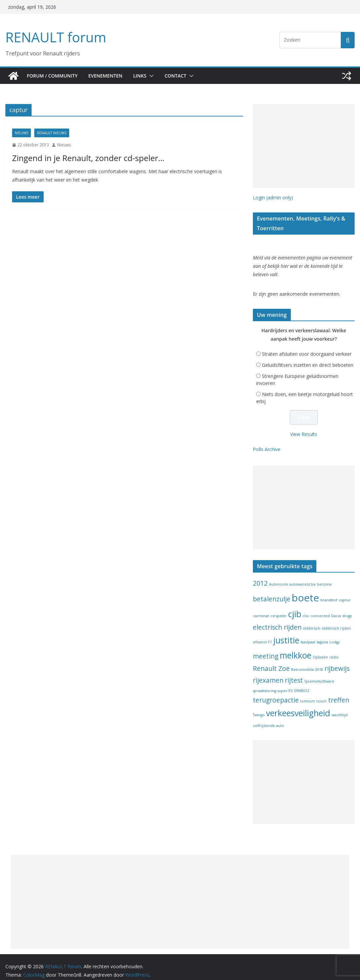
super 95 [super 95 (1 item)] (285, 684)
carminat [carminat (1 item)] (261, 609)
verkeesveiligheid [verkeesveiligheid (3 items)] (298, 706)
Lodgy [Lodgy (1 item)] (334, 635)
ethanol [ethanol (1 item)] (260, 635)
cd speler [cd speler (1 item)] (279, 609)
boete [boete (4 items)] (305, 591)
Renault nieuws (52, 133)
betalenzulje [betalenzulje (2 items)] (272, 592)
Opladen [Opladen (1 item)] (320, 650)
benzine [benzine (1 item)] (324, 577)
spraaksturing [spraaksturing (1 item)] (264, 684)
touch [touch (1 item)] (322, 694)
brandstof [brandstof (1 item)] (329, 593)
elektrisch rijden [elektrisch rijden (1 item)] (336, 621)
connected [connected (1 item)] (320, 609)
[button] (156, 76)
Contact (182, 76)
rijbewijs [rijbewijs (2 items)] (337, 661)
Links (145, 76)
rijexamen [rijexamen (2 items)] (268, 673)
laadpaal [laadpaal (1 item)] (308, 635)
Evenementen (108, 76)
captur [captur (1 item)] (345, 593)
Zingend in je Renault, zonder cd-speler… (80, 158)
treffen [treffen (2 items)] (339, 693)
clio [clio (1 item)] (306, 609)
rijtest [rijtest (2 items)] (294, 673)
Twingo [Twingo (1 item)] (259, 708)
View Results (304, 427)
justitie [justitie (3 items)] (286, 633)
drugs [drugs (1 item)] (347, 609)
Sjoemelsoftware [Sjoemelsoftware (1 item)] (319, 674)
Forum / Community (53, 76)
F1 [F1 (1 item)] (270, 635)
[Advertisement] (304, 146)
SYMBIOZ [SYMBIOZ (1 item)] (302, 684)
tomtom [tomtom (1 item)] (308, 694)
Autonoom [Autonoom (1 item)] (279, 577)
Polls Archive (267, 442)
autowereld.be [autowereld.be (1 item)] (303, 577)
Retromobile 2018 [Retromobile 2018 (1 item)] (307, 663)
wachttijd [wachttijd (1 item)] (340, 708)
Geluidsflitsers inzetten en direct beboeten (308, 358)
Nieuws (21, 133)
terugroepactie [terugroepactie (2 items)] (276, 693)
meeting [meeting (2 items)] (266, 649)
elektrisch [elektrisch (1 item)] (312, 621)
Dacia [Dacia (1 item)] (336, 609)
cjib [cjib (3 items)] (295, 607)
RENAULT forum (54, 37)
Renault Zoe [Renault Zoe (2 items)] (271, 661)
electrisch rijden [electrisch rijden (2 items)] (277, 620)
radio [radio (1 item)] (334, 650)
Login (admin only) (273, 198)
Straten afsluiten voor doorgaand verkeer (307, 347)
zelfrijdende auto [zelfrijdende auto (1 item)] (268, 719)
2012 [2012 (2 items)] (260, 576)
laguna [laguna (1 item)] (322, 635)
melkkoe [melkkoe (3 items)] (296, 648)
